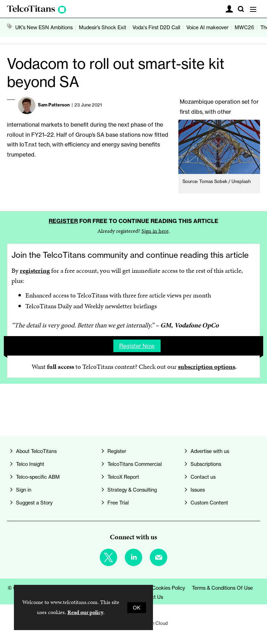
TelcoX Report (123, 477)
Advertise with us (210, 451)
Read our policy (85, 612)
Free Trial (118, 503)
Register (63, 221)
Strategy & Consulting (132, 490)
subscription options (207, 367)
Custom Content (209, 503)
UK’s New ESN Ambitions (44, 27)
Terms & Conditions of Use (222, 588)
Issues (198, 490)
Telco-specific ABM (38, 477)
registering (35, 271)
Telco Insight (30, 464)
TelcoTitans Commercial (135, 464)
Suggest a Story (34, 503)
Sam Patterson (54, 105)
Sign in (24, 490)
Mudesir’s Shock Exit (103, 27)
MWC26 (244, 27)
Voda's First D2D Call (156, 27)
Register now (137, 346)
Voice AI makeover (207, 27)
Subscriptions (206, 464)
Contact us (203, 477)
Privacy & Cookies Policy (157, 588)
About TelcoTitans (36, 451)
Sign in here (155, 231)
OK (137, 608)
